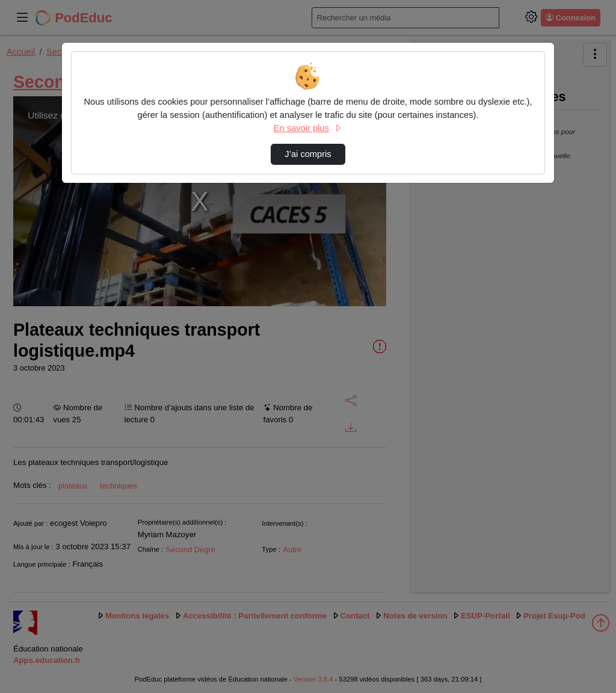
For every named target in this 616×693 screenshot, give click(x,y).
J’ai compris (308, 154)
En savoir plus (308, 128)
